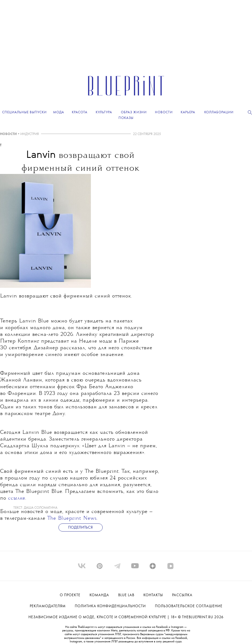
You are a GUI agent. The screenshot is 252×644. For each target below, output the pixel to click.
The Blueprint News (72, 519)
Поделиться (80, 528)
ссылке (17, 498)
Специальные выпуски (24, 112)
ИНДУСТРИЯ (30, 134)
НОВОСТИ (8, 134)
